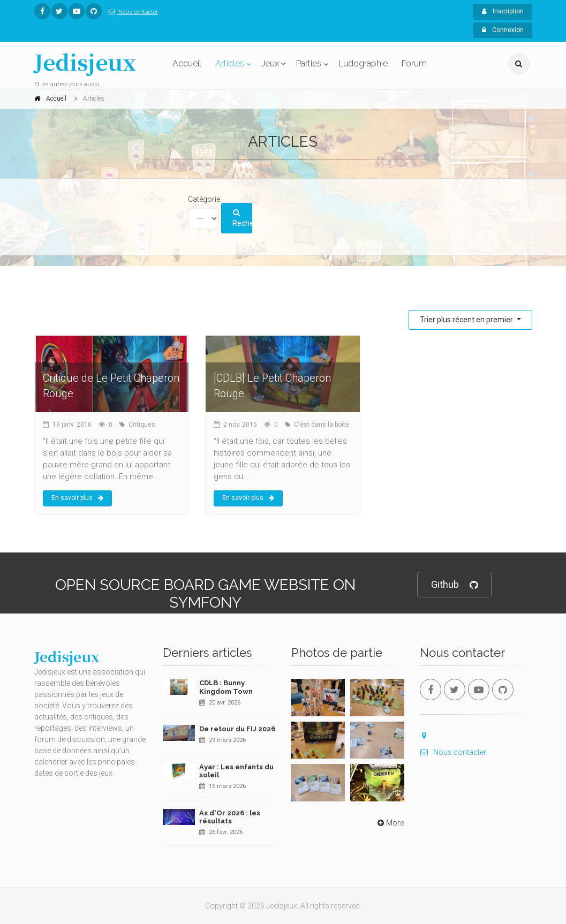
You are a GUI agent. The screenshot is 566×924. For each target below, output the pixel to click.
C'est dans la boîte (322, 425)
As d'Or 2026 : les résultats (230, 817)
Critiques (142, 425)
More (390, 823)
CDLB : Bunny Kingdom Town (226, 687)
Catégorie (204, 199)
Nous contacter (131, 12)
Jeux (270, 63)
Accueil (187, 63)
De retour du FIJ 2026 (237, 729)
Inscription (503, 11)
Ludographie (363, 63)
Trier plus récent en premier (467, 320)
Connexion (503, 30)
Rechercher (242, 218)
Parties (309, 63)
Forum (414, 63)
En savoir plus (77, 498)
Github (454, 585)
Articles (230, 63)
